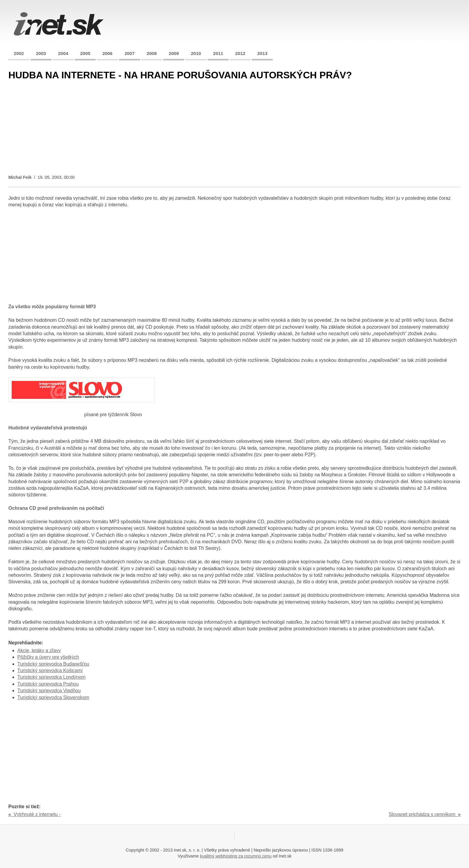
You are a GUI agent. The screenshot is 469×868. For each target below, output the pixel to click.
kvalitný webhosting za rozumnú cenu (236, 856)
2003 (41, 53)
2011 (218, 53)
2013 (262, 53)
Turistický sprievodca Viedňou (49, 691)
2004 (63, 53)
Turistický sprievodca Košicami (50, 671)
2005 (85, 53)
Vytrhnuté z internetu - (35, 814)
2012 (240, 53)
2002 (19, 53)
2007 (130, 53)
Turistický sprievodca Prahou (48, 684)
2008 (152, 53)
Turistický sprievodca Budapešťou (53, 664)
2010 (196, 53)
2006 (107, 53)
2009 (174, 53)
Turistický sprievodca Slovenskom (53, 697)
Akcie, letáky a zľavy (39, 650)
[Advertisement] (188, 128)
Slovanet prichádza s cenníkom (425, 814)
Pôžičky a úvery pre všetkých (48, 657)
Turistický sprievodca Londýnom (51, 677)
